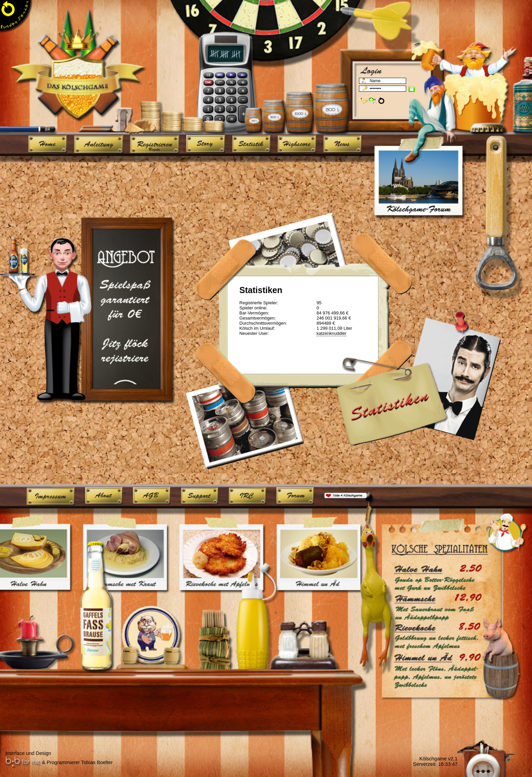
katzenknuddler (331, 333)
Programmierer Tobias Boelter (80, 762)
